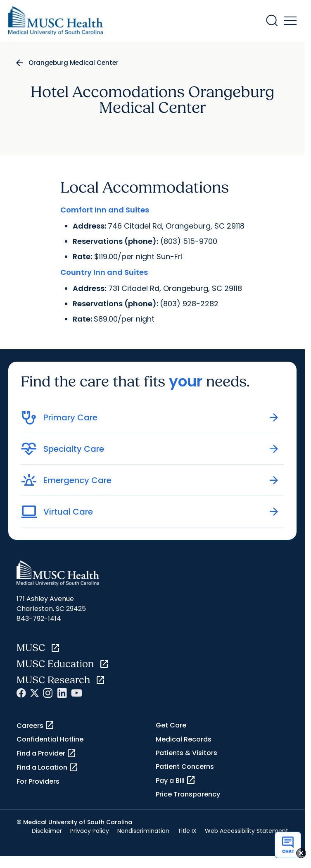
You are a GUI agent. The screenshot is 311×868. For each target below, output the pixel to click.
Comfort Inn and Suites (105, 210)
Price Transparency (188, 794)
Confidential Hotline (50, 739)
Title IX (187, 831)
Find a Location (47, 768)
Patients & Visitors (186, 753)
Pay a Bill (176, 780)
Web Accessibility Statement (247, 831)
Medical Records (184, 739)
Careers (36, 725)
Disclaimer (47, 831)
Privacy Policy (90, 831)
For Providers (38, 781)
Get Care (171, 725)
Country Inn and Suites (104, 272)
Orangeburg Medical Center (74, 63)
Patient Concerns (185, 767)
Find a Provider (46, 754)
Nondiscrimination (143, 831)
